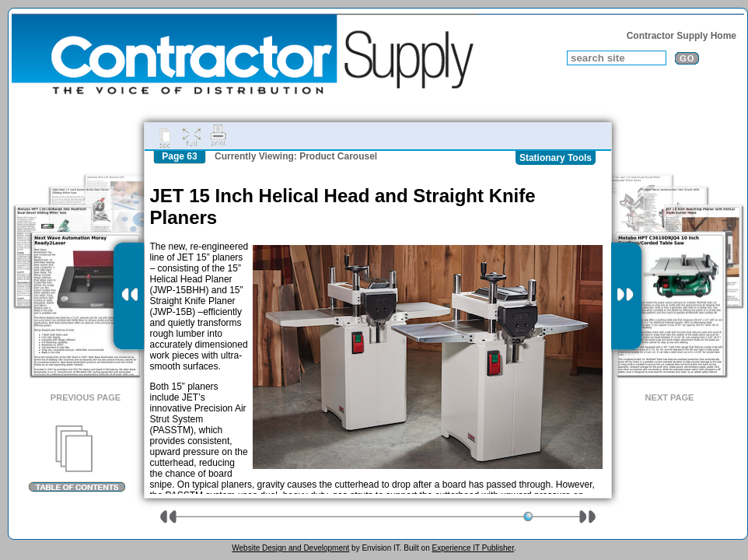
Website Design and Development (290, 548)
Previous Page (86, 397)
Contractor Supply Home (682, 36)
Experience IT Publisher (472, 548)
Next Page (670, 397)
